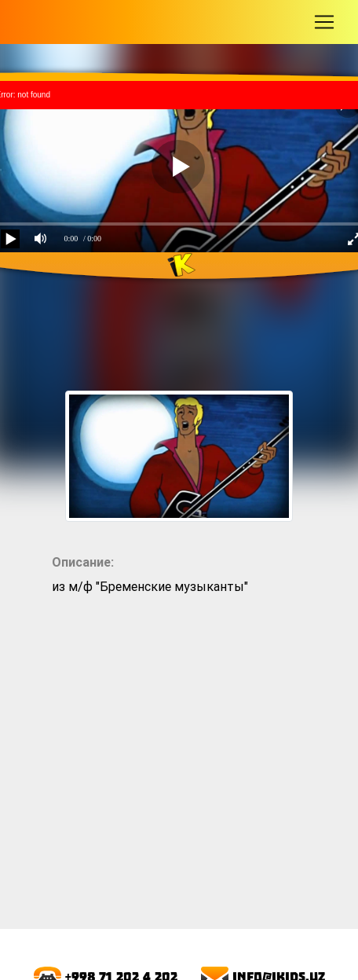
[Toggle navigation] (324, 22)
